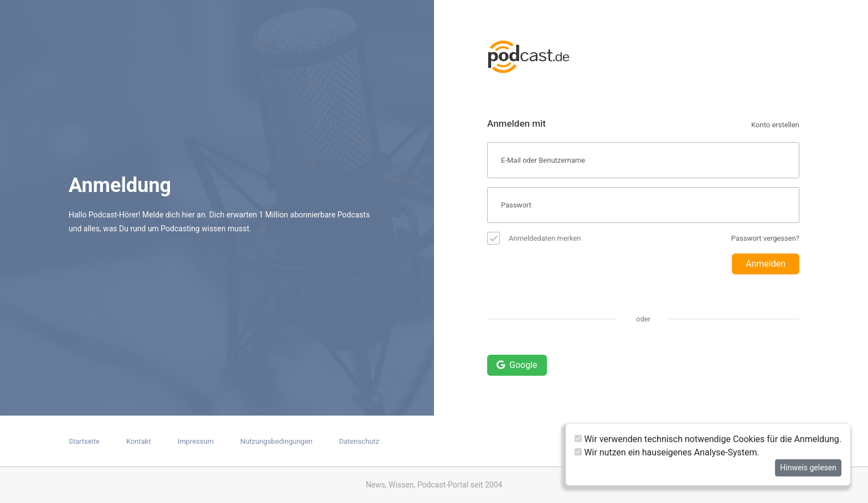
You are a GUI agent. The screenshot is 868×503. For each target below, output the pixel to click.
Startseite (84, 441)
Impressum (196, 441)
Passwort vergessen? (765, 238)
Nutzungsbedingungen (276, 441)
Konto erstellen (775, 125)
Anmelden (766, 264)
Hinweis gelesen (808, 468)
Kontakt (139, 441)
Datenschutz (359, 441)
